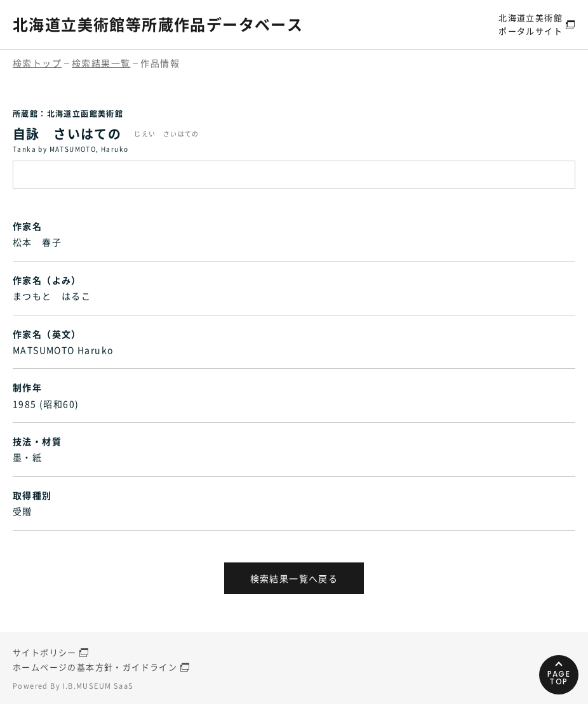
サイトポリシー (45, 652)
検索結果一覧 (101, 63)
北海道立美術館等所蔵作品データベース (158, 24)
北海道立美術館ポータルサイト (531, 24)
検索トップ (37, 63)
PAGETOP (559, 678)
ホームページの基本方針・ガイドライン (95, 667)
